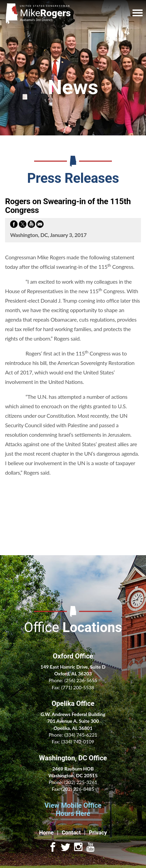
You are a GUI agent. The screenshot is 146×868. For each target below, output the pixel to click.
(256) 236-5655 (81, 680)
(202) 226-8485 (78, 789)
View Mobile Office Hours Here (73, 809)
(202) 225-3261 (81, 782)
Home (46, 833)
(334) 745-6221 (81, 735)
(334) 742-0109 (78, 742)
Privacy (98, 833)
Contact (71, 833)
